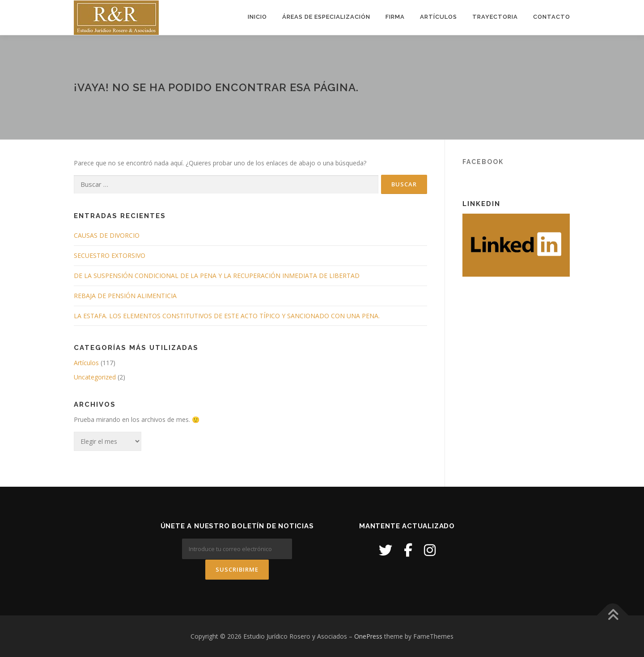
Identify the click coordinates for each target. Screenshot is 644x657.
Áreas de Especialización (326, 17)
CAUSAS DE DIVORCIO (107, 235)
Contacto (552, 17)
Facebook (483, 162)
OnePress (368, 636)
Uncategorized (95, 377)
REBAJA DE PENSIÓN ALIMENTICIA (125, 296)
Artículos (439, 17)
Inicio (257, 17)
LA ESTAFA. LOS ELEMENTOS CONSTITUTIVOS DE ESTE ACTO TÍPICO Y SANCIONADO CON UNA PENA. (227, 316)
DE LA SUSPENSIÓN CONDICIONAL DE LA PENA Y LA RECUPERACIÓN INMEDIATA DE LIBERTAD (217, 276)
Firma (395, 17)
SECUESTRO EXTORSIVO (110, 255)
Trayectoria (495, 17)
